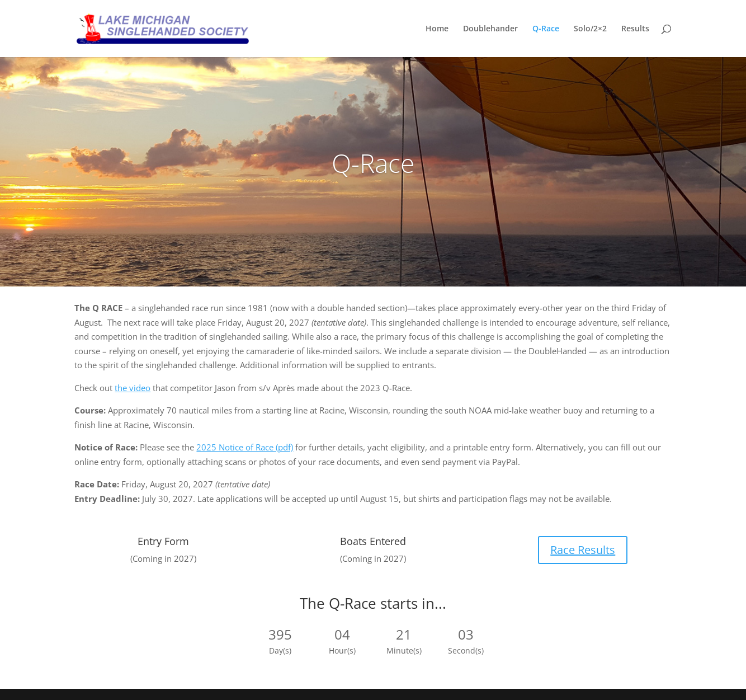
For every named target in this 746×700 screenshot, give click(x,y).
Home (437, 29)
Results (635, 29)
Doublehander (490, 29)
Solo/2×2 (590, 29)
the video (133, 388)
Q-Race (546, 29)
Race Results (583, 550)
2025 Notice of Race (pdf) (245, 447)
